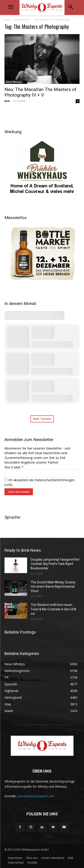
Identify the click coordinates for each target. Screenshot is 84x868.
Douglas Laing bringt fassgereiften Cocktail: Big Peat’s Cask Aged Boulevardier (55, 564)
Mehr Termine (42, 419)
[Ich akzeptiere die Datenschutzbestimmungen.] (6, 480)
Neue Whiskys (14, 82)
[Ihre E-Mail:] (42, 473)
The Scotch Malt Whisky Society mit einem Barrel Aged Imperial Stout (53, 587)
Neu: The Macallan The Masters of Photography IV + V (41, 92)
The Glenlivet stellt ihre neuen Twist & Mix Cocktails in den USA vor (54, 609)
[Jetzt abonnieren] (19, 492)
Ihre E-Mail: (14, 467)
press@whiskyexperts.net (36, 796)
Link (8, 485)
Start (7, 20)
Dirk (7, 101)
